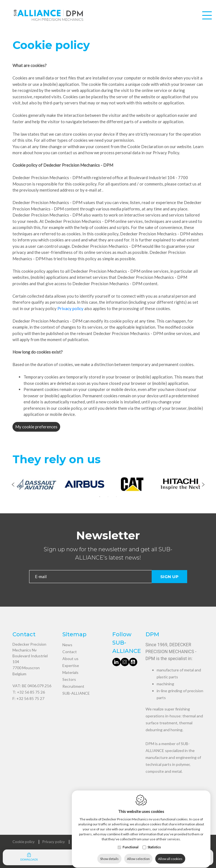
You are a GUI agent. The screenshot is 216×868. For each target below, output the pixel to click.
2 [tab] (108, 497)
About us (70, 659)
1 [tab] (100, 497)
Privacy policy (70, 308)
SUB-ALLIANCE (76, 693)
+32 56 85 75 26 (31, 692)
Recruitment (73, 686)
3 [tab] (116, 497)
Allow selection (138, 853)
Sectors (69, 679)
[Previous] (13, 485)
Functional (130, 842)
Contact (70, 652)
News (67, 645)
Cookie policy (24, 842)
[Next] (203, 485)
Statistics (154, 842)
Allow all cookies (170, 853)
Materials (70, 672)
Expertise (71, 665)
